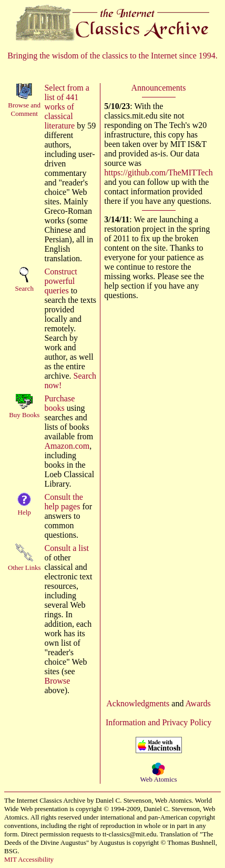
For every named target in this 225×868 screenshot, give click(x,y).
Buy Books (24, 415)
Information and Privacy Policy (158, 722)
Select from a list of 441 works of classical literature (67, 107)
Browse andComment (24, 109)
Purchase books (59, 403)
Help (24, 512)
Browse (57, 681)
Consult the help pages (63, 502)
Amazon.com (67, 446)
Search (24, 288)
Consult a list (66, 548)
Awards (198, 703)
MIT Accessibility (29, 859)
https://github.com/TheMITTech (158, 172)
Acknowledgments (138, 703)
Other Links (24, 568)
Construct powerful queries (60, 281)
